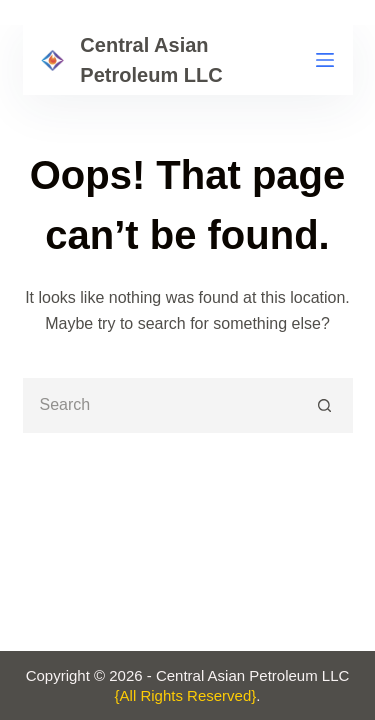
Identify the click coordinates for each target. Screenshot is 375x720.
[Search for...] (160, 405)
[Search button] (325, 405)
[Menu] (325, 60)
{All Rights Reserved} (186, 695)
